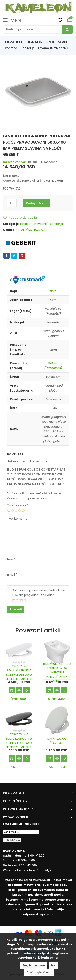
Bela (53, 291)
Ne (53, 965)
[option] (38, 94)
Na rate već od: (14, 162)
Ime (11, 559)
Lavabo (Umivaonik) (53, 48)
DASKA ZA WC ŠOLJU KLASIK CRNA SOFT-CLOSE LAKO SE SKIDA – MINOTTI (19, 741)
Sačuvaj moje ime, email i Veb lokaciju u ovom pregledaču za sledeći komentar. (39, 595)
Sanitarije (28, 48)
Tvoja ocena (18, 505)
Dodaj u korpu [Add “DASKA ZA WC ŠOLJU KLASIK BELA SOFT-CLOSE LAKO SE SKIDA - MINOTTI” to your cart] (12, 690)
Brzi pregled (19, 690)
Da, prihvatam (34, 965)
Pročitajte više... (39, 972)
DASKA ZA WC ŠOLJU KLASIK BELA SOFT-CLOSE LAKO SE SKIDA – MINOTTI (19, 673)
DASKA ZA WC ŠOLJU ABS (57, 741)
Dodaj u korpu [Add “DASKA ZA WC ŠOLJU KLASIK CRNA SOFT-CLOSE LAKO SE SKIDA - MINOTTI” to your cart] (12, 758)
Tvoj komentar (19, 519)
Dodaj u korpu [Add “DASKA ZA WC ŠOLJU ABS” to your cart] (50, 758)
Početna (11, 48)
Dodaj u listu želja (22, 218)
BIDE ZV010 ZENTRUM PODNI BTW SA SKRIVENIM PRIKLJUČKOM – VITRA (57, 672)
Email (12, 575)
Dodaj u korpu (37, 203)
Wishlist (60, 20)
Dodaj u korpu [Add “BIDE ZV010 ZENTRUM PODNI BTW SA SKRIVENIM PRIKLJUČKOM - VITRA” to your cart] (50, 690)
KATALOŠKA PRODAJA (31, 230)
